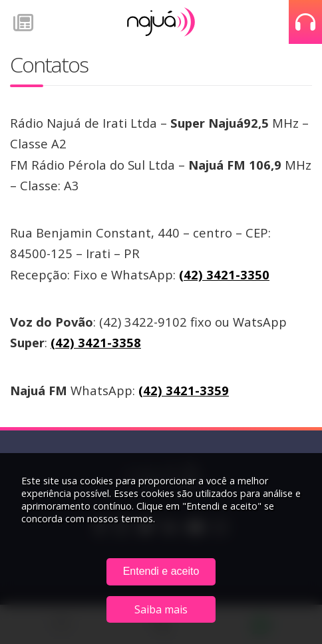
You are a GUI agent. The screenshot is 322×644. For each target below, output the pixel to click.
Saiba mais (161, 609)
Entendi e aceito (161, 571)
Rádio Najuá (161, 22)
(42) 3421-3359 (184, 390)
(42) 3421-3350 (224, 274)
